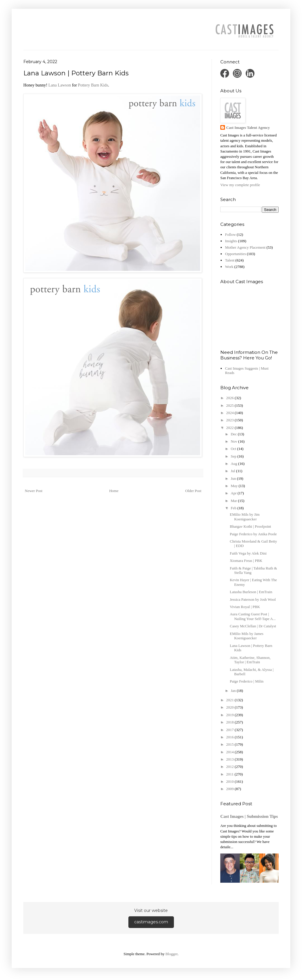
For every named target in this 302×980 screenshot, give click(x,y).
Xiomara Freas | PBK (246, 561)
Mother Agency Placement (245, 247)
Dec (234, 434)
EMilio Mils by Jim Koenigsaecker (245, 517)
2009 (230, 789)
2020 (230, 707)
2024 (230, 413)
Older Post (193, 491)
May (235, 486)
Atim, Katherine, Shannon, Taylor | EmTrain (250, 660)
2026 (230, 398)
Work (229, 267)
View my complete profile (240, 185)
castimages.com (151, 922)
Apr (234, 493)
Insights (231, 241)
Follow (230, 234)
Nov (235, 441)
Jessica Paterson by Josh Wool (253, 599)
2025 (230, 405)
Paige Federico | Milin (247, 681)
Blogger (171, 954)
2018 (230, 722)
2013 (230, 759)
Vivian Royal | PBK (245, 607)
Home (114, 491)
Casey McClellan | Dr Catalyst (253, 626)
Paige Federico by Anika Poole (253, 534)
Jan (234, 691)
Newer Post (34, 491)
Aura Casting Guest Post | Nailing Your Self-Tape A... (253, 616)
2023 (230, 420)
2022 (230, 428)
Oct (234, 449)
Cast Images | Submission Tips (249, 816)
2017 (230, 730)
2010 (230, 781)
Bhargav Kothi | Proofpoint (250, 526)
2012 (230, 767)
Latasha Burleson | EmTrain (251, 592)
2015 (230, 744)
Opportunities (235, 254)
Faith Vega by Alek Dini (248, 553)
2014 (230, 752)
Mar (234, 501)
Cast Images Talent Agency (248, 128)
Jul (233, 471)
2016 (230, 737)
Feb (234, 508)
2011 (230, 774)
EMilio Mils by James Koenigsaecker (246, 636)
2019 (230, 715)
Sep (234, 456)
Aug (235, 464)
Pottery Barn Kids (93, 85)
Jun (234, 478)
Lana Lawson (60, 85)
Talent (230, 260)
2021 (230, 700)
